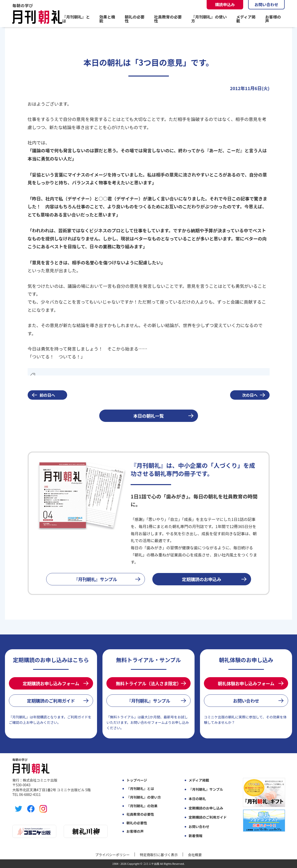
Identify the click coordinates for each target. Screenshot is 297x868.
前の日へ (47, 395)
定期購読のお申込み (202, 579)
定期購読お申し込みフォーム (51, 683)
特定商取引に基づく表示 (159, 855)
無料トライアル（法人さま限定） (148, 683)
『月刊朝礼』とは (76, 19)
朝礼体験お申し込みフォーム (246, 683)
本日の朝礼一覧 (148, 416)
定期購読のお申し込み (206, 808)
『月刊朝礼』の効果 (142, 806)
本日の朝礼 (197, 799)
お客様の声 (273, 19)
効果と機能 (107, 19)
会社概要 (195, 855)
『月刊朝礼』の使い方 (209, 19)
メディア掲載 (246, 19)
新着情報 (196, 836)
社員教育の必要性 (168, 19)
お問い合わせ (266, 4)
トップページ (137, 780)
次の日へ (250, 395)
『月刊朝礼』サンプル (96, 579)
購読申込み (225, 4)
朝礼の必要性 (135, 19)
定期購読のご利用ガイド (51, 701)
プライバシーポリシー (113, 855)
